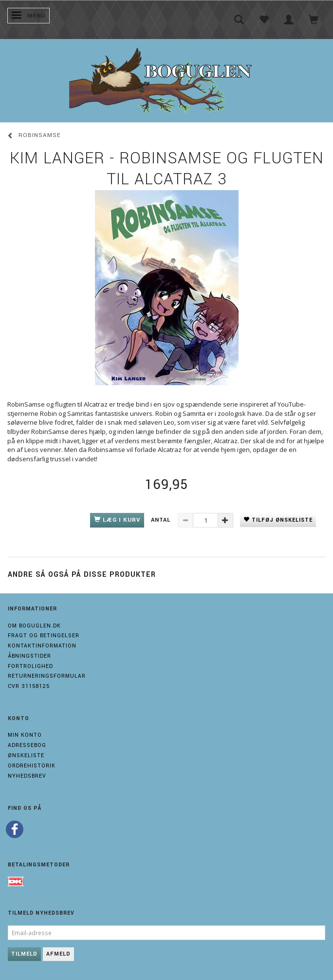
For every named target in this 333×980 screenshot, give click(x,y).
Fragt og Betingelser (44, 636)
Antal (162, 520)
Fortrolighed (30, 666)
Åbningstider (29, 656)
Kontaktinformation (42, 646)
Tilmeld (24, 954)
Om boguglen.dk (34, 626)
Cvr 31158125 (29, 686)
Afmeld (58, 954)
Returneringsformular (47, 676)
